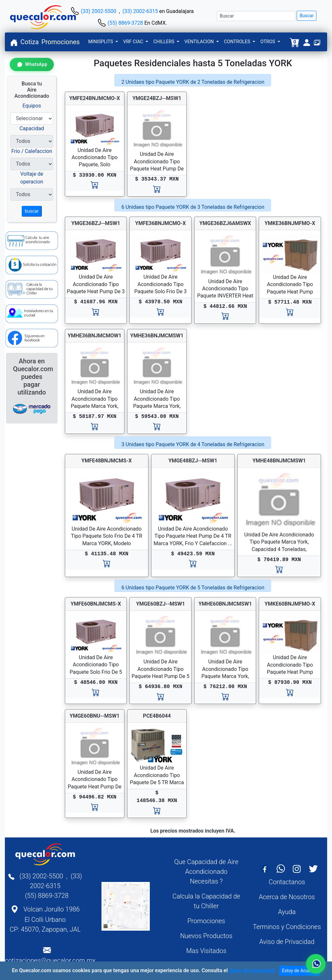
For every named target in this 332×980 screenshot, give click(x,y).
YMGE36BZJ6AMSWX (225, 223)
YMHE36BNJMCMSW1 (157, 336)
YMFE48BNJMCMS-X (107, 461)
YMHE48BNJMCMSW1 (279, 461)
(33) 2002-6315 (140, 11)
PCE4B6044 (157, 716)
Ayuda (287, 912)
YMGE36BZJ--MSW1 (96, 223)
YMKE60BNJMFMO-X (290, 604)
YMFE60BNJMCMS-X (96, 604)
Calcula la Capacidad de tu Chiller (206, 901)
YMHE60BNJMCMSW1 (225, 604)
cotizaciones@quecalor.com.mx (50, 961)
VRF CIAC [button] (134, 42)
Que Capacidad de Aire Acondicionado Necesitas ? (206, 872)
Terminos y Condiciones (287, 927)
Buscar (307, 16)
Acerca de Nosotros (287, 897)
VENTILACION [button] (200, 42)
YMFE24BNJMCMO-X (94, 98)
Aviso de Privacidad (287, 942)
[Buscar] (256, 16)
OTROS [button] (268, 42)
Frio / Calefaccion (32, 151)
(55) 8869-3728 (125, 23)
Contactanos (287, 882)
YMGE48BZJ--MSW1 (193, 461)
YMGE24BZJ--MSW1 (157, 98)
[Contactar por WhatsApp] (32, 64)
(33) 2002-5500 (98, 11)
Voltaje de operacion (32, 178)
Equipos (32, 106)
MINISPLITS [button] (101, 42)
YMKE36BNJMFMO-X (290, 223)
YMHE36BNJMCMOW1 (95, 336)
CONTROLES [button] (238, 42)
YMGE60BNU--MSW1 (95, 716)
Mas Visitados (206, 951)
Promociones (61, 42)
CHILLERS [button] (164, 42)
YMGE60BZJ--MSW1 (161, 604)
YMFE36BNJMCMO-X (160, 223)
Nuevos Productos (206, 936)
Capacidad (32, 128)
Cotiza (30, 42)
